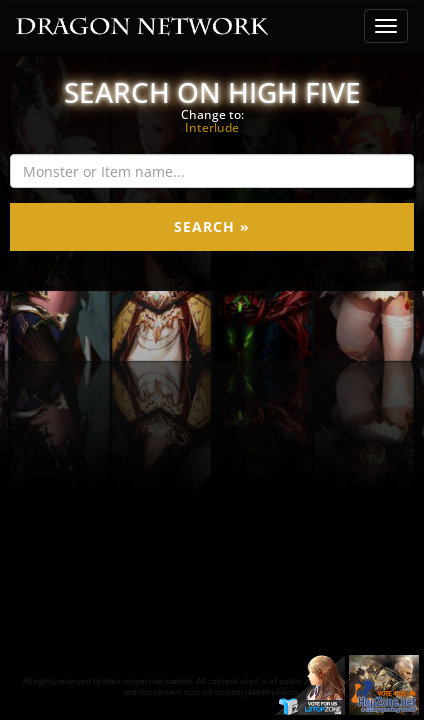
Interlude (212, 127)
